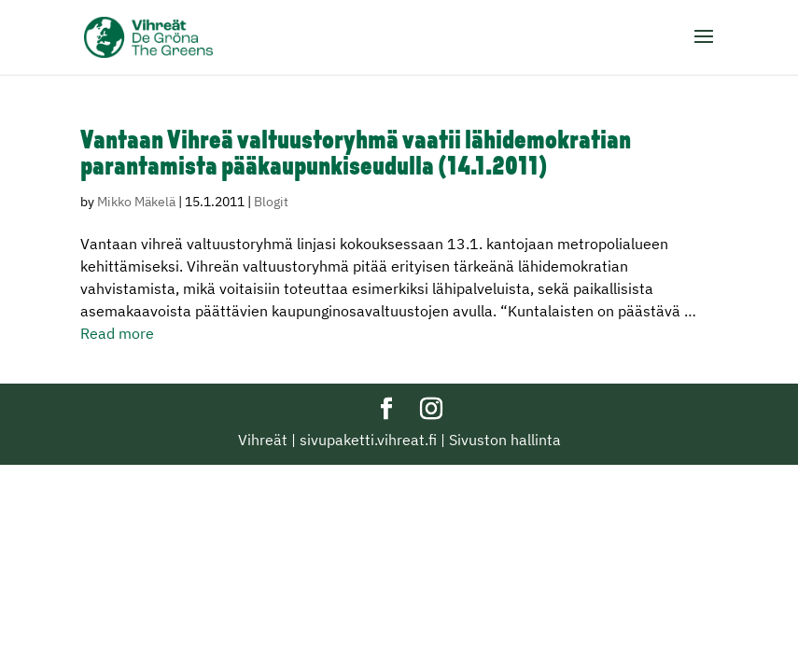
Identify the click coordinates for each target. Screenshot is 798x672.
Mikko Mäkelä (136, 202)
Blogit (271, 202)
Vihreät (263, 440)
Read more (117, 333)
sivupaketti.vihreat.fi (368, 440)
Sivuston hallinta (505, 440)
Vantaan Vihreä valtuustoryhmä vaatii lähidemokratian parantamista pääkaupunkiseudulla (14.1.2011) (356, 155)
